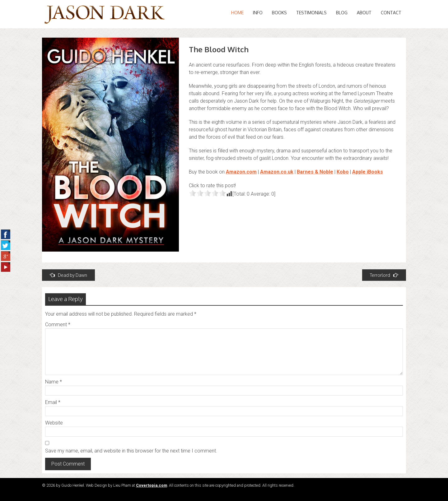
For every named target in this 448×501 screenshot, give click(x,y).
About (364, 13)
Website (54, 423)
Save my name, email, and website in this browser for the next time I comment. (131, 451)
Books (279, 13)
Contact (391, 13)
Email (53, 402)
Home (237, 13)
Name (54, 382)
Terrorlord (384, 275)
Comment (58, 325)
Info (258, 13)
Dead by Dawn (68, 275)
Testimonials (311, 13)
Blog (342, 13)
